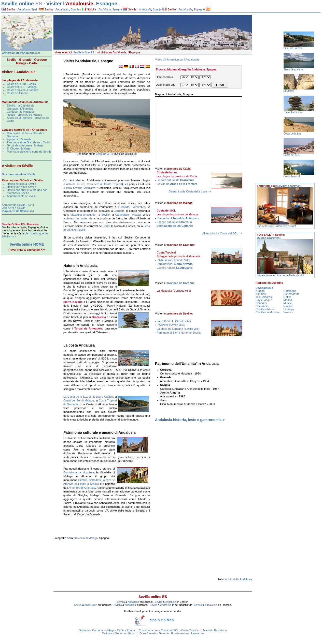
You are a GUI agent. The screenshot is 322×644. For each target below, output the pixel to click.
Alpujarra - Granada (19, 139)
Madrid (207, 630)
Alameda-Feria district (291, 275)
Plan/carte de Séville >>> (18, 211)
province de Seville (179, 313)
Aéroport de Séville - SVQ (18, 205)
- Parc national (174, 264)
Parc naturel (178, 218)
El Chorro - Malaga (19, 148)
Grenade (124, 207)
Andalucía (133, 602)
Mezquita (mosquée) (83, 215)
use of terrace (266, 226)
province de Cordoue (180, 283)
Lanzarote (197, 633)
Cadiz (121, 630)
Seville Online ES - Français (20, 224)
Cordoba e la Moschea (79, 472)
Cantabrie (262, 306)
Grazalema (99, 317)
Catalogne (290, 291)
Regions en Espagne (269, 283)
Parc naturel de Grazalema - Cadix (28, 142)
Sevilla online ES (153, 597)
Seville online (18, 4)
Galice (288, 297)
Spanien (76, 9)
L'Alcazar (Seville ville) (171, 325)
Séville (105, 215)
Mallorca (107, 633)
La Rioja (289, 309)
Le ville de (177, 184)
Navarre (289, 306)
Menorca (120, 633)
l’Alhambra (138, 207)
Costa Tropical (113, 184)
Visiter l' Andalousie (19, 72)
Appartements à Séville (21, 196)
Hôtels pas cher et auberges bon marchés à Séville (27, 191)
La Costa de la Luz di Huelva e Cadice (88, 397)
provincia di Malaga (86, 538)
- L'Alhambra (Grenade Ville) (173, 260)
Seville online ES (84, 52)
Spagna (117, 9)
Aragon (260, 291)
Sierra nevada (73, 188)
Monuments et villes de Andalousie (25, 102)
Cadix (106, 226)
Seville (169, 9)
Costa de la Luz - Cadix (21, 84)
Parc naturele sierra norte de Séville (29, 152)
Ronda (131, 630)
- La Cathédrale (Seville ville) (173, 321)
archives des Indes (75, 218)
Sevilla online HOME (27, 244)
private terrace (266, 275)
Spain (35, 9)
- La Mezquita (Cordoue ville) (173, 291)
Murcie (288, 303)
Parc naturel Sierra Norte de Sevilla (179, 333)
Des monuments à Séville (19, 174)
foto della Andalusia (240, 579)
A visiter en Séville (17, 166)
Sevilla (8, 9)
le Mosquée (27, 112)
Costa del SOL (170, 630)
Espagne (199, 9)
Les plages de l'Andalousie (20, 80)
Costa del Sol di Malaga (79, 400)
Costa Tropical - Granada (23, 90)
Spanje (157, 9)
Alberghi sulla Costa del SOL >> (222, 233)
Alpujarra (90, 188)
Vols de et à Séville (14, 208)
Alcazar (137, 215)
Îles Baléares (264, 297)
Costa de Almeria (18, 93)
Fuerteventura (180, 633)
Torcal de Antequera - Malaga (25, 145)
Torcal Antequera (293, 112)
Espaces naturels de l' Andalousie (24, 130)
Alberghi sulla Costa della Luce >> (190, 191)
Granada (84, 630)
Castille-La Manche (268, 312)
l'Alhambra (27, 109)
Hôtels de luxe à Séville (21, 184)
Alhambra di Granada (82, 488)
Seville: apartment (279, 186)
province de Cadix (179, 169)
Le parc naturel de (176, 180)
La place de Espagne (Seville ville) (178, 329)
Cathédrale (122, 215)
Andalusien (91, 605)
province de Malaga (179, 203)
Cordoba (97, 630)
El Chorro (289, 91)
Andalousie (79, 4)
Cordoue (119, 211)
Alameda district (286, 226)
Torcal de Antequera (88, 328)
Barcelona (220, 630)
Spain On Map (162, 620)
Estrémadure (292, 294)
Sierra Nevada (73, 302)
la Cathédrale (26, 106)
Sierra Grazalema (293, 70)
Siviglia (89, 9)
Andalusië (166, 605)
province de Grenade (180, 245)
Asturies (261, 294)
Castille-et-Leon (265, 309)
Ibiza (131, 633)
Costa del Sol (94, 184)
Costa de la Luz (105, 154)
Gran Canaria (148, 633)
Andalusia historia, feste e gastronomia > (190, 420)
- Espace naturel (174, 268)
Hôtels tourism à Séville (22, 187)
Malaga (110, 630)
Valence (289, 312)
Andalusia (171, 602)
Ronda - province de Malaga (24, 115)
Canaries (261, 303)
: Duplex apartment (271, 236)
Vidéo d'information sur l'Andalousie (177, 59)
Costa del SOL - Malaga (22, 87)
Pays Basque (264, 300)
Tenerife (164, 633)
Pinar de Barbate (293, 48)
